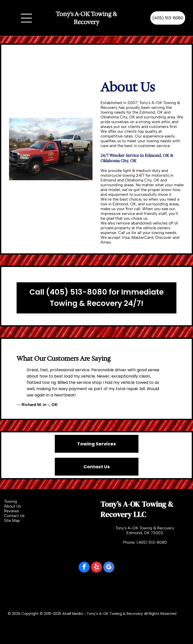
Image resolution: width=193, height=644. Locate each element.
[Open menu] (26, 18)
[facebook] (84, 568)
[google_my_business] (109, 568)
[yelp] (96, 568)
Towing (11, 501)
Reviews (12, 511)
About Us (13, 506)
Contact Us (14, 516)
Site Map (12, 520)
